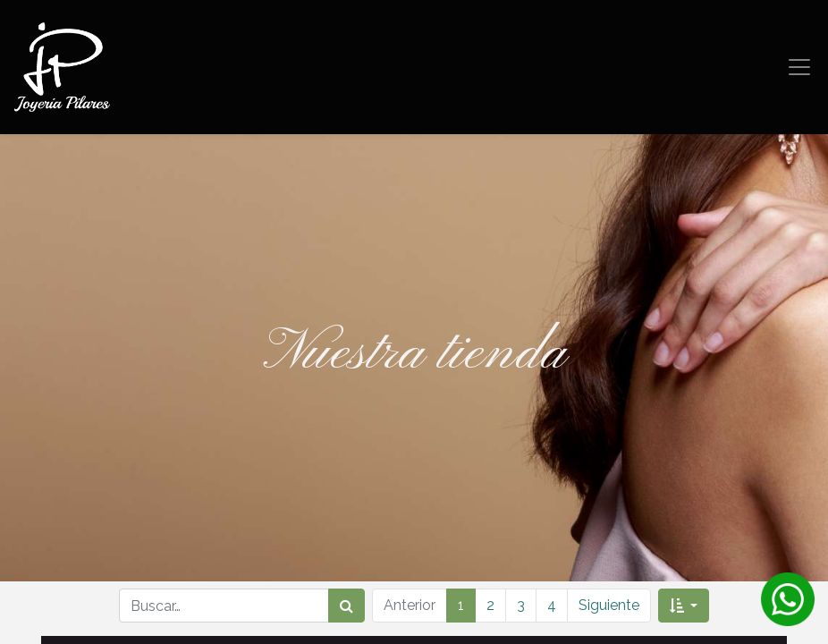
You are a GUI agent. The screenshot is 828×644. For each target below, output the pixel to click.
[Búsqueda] (346, 606)
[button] (684, 606)
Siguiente (609, 605)
